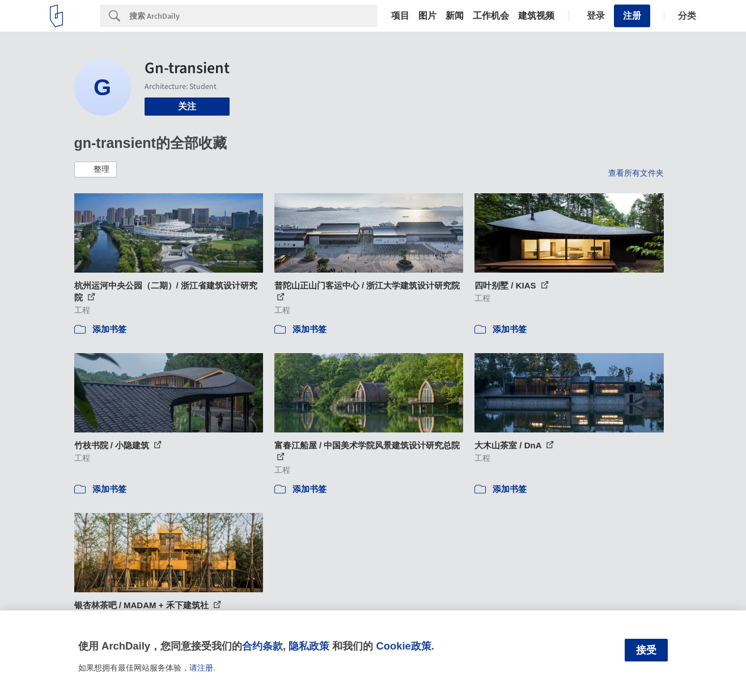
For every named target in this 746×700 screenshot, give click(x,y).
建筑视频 (536, 16)
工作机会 (491, 16)
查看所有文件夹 (636, 173)
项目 (400, 16)
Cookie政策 (403, 646)
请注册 (201, 668)
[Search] (253, 16)
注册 (632, 16)
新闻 (455, 16)
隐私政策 (309, 646)
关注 (187, 106)
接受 (646, 650)
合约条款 (262, 646)
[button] (96, 169)
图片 (427, 16)
